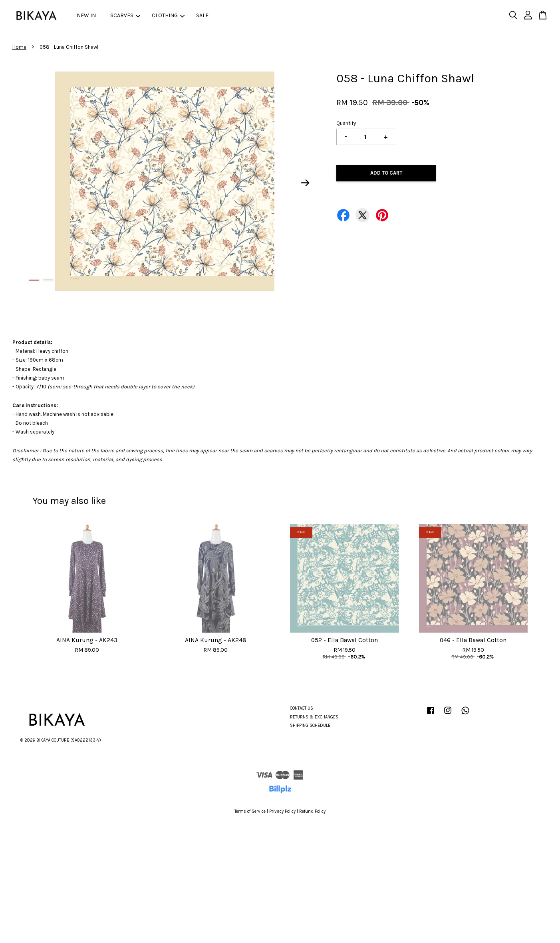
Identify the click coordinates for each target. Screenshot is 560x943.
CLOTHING (168, 15)
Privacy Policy (282, 811)
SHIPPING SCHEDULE (310, 725)
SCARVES (125, 15)
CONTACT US (302, 708)
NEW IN (86, 15)
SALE (202, 15)
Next (306, 183)
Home (19, 47)
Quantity (346, 123)
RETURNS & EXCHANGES (314, 717)
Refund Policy (312, 811)
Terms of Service (250, 811)
